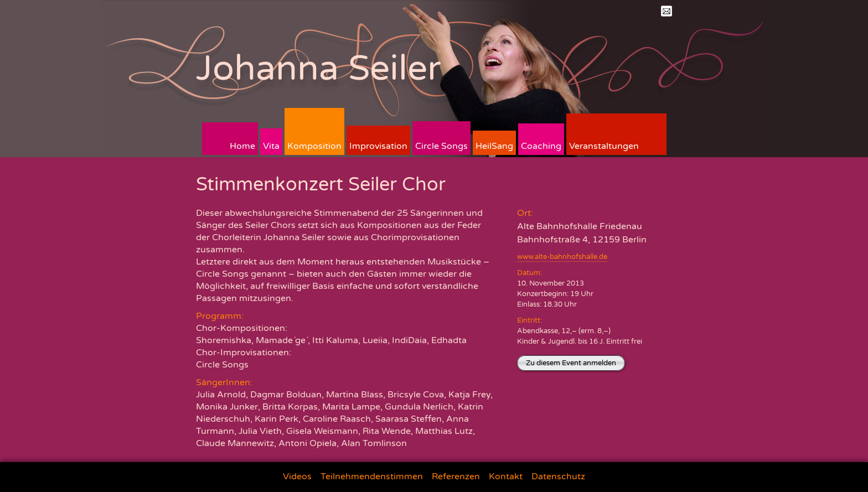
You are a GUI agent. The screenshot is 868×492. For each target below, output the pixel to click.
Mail (666, 11)
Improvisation (378, 146)
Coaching (541, 146)
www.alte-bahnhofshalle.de (562, 257)
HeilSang (494, 146)
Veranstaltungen (604, 146)
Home (242, 146)
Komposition (314, 146)
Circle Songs (441, 146)
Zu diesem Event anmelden (571, 363)
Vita (271, 146)
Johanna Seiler (319, 68)
